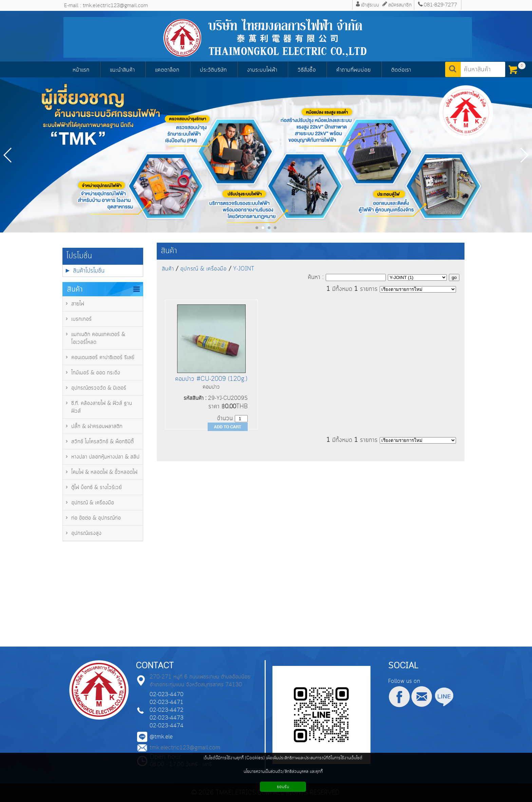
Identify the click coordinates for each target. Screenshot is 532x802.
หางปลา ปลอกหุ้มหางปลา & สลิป (105, 457)
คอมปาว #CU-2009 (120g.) (211, 379)
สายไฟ (78, 304)
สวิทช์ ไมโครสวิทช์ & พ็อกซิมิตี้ (102, 442)
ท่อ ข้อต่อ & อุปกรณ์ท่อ (96, 518)
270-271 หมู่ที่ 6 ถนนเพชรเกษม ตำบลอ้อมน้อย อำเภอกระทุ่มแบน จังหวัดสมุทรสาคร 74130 (200, 681)
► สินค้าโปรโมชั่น (84, 271)
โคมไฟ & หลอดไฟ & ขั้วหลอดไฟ (104, 472)
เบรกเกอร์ (81, 319)
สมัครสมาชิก (400, 5)
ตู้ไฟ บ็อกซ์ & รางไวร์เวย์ (97, 488)
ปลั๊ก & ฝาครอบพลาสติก (97, 426)
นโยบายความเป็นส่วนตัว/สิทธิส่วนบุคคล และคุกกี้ (283, 771)
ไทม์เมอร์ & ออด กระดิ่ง (96, 373)
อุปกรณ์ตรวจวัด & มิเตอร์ (99, 388)
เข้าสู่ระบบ (370, 5)
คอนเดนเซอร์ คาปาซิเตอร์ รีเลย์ (103, 358)
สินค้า (169, 251)
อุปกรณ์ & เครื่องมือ (93, 503)
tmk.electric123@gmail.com (185, 748)
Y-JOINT (244, 269)
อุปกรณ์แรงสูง (86, 533)
